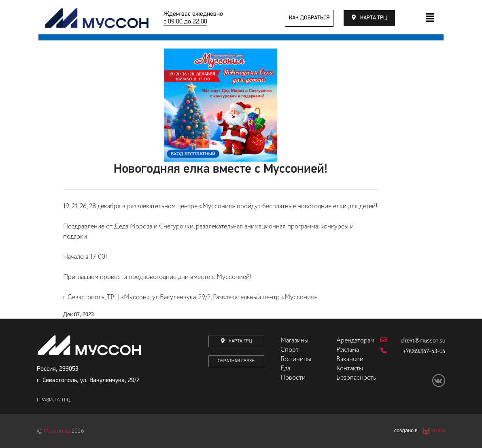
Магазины (294, 341)
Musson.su (57, 431)
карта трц (374, 18)
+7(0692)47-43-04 (413, 351)
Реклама (348, 350)
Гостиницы (296, 359)
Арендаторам (355, 341)
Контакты (350, 369)
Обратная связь (236, 361)
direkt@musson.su (413, 340)
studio (438, 431)
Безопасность (356, 378)
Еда (285, 369)
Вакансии (350, 359)
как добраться (309, 18)
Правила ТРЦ (54, 400)
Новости (293, 378)
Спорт (290, 350)
